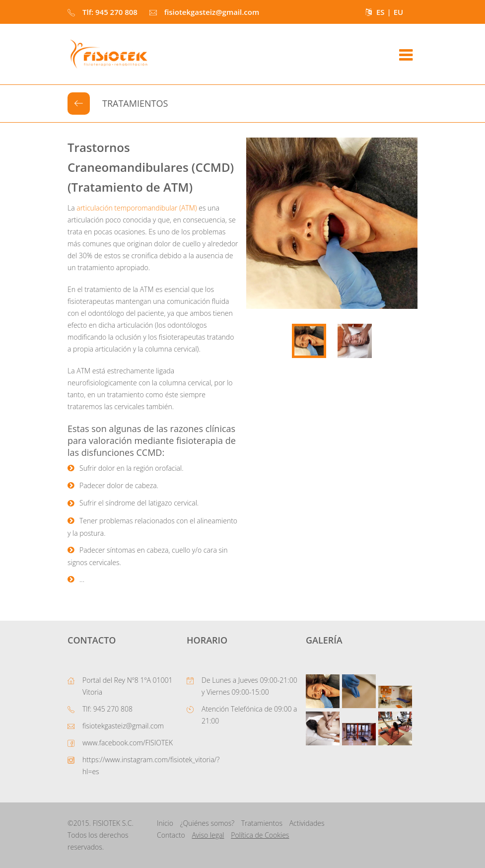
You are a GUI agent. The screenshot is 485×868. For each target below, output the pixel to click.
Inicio (165, 823)
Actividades (307, 823)
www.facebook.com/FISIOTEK (128, 743)
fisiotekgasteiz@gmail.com (123, 726)
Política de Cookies (260, 835)
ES (381, 12)
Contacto (171, 835)
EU (398, 12)
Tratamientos (262, 823)
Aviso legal (208, 835)
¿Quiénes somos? (208, 823)
